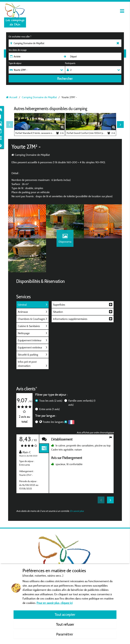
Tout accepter (65, 614)
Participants (70, 63)
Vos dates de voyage (18, 50)
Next (120, 125)
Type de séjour (15, 63)
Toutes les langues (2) (55, 422)
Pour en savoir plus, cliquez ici (55, 603)
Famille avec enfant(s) (82, 403)
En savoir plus (77, 511)
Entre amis (49, 409)
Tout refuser (65, 624)
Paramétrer (65, 634)
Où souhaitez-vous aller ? (20, 37)
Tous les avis (51, 401)
